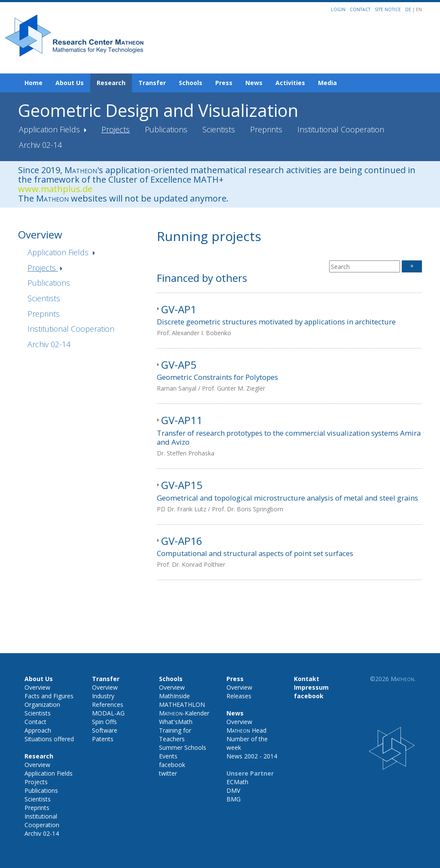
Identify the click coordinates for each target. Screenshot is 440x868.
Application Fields (50, 129)
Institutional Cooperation (341, 129)
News (254, 83)
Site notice (388, 9)
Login (338, 9)
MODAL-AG (108, 713)
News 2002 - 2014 (252, 756)
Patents (103, 739)
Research (111, 83)
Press (224, 83)
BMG (234, 799)
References (108, 704)
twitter (168, 773)
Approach (38, 730)
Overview (37, 687)
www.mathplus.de (55, 189)
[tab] (289, 321)
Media (327, 83)
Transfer (152, 83)
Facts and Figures (49, 696)
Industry (103, 696)
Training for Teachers (175, 735)
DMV (233, 790)
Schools (191, 83)
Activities (290, 83)
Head (246, 730)
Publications (166, 129)
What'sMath (176, 722)
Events (168, 756)
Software (105, 730)
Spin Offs (104, 722)
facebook (172, 765)
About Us (70, 83)
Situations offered (49, 739)
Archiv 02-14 (40, 145)
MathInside (174, 696)
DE (409, 9)
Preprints (266, 129)
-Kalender (184, 713)
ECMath (237, 782)
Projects (116, 129)
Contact (360, 9)
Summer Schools (183, 747)
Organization (42, 704)
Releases (239, 696)
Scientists (219, 129)
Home (34, 83)
